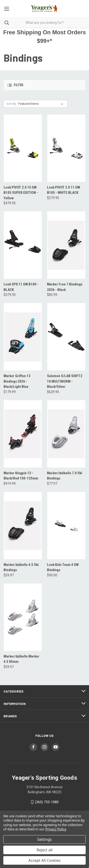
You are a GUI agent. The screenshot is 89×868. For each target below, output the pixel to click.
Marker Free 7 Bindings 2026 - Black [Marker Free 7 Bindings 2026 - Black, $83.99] (65, 287)
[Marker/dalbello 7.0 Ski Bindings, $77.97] (66, 434)
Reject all (44, 850)
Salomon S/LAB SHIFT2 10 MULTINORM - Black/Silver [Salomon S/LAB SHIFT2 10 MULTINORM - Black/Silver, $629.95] (65, 381)
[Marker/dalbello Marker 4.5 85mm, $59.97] (23, 617)
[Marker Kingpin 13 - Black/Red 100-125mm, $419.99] (23, 434)
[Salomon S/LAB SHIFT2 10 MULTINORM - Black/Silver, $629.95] (66, 337)
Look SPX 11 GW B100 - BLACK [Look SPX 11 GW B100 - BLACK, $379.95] (21, 287)
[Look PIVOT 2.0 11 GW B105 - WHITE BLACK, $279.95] (66, 148)
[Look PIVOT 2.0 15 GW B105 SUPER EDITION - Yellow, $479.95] (23, 148)
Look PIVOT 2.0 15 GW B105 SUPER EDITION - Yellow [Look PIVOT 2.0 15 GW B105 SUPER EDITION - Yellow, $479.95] (21, 193)
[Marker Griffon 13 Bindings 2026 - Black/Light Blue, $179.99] (23, 337)
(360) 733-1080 (47, 802)
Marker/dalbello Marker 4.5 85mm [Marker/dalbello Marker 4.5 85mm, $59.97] (21, 659)
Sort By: (12, 104)
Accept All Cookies (45, 860)
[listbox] (42, 104)
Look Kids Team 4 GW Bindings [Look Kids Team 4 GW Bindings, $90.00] (63, 567)
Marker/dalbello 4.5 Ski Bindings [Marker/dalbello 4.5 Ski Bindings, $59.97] (21, 567)
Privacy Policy (56, 829)
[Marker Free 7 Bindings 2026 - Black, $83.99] (66, 245)
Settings (44, 839)
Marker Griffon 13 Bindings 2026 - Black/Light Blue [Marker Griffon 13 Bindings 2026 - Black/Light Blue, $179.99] (17, 381)
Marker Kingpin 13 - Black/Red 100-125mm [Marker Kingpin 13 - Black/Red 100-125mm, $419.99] (21, 476)
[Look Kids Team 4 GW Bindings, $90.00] (66, 526)
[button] (44, 85)
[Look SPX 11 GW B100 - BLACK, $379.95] (23, 245)
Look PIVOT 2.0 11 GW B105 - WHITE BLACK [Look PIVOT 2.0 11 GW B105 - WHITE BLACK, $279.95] (63, 190)
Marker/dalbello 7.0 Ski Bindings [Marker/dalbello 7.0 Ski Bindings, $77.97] (65, 476)
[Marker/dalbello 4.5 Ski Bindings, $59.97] (23, 526)
